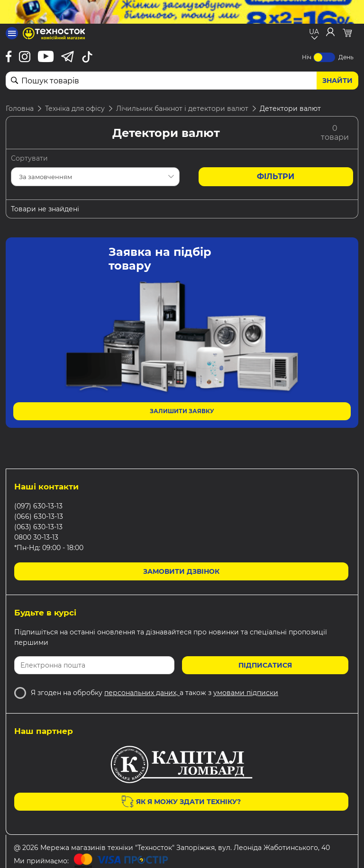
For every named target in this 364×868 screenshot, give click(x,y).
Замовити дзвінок (181, 571)
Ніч (307, 57)
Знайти (337, 81)
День (346, 57)
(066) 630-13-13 (39, 516)
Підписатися (265, 665)
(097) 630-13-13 (38, 506)
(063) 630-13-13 (38, 527)
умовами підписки (246, 693)
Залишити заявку (182, 411)
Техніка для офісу (75, 108)
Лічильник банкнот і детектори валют (182, 108)
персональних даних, (142, 693)
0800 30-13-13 (36, 537)
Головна (20, 108)
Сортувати (29, 158)
